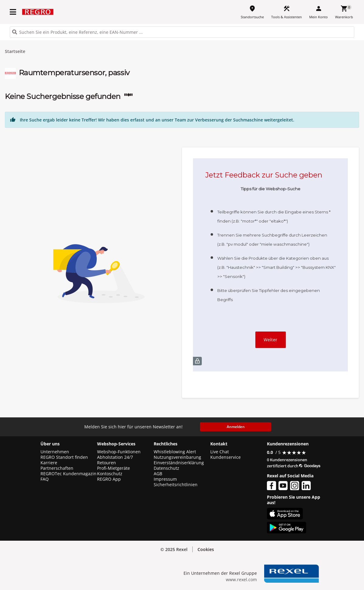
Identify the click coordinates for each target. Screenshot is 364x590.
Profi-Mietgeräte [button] (114, 468)
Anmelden (236, 427)
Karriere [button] (49, 463)
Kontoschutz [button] (110, 474)
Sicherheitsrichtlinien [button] (176, 485)
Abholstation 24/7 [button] (115, 457)
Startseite (15, 51)
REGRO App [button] (109, 479)
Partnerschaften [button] (57, 468)
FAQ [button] (45, 479)
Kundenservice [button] (226, 457)
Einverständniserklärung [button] (179, 463)
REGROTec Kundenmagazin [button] (68, 474)
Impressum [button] (165, 479)
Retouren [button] (107, 463)
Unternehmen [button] (55, 452)
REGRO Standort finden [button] (64, 457)
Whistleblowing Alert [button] (175, 452)
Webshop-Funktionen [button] (119, 452)
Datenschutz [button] (166, 468)
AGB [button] (158, 474)
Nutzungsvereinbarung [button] (177, 457)
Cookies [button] (206, 549)
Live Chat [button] (220, 452)
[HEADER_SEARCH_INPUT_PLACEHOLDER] (182, 32)
